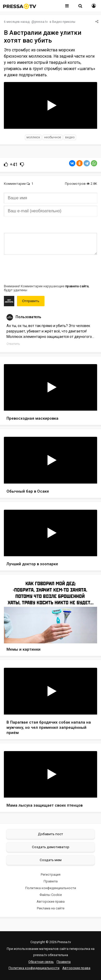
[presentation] (43, 269)
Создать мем (51, 860)
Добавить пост (50, 834)
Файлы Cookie (51, 895)
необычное (53, 137)
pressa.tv (41, 22)
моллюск (33, 137)
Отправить (31, 301)
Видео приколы (64, 22)
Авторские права (51, 901)
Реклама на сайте (51, 908)
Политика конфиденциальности (51, 888)
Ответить (13, 344)
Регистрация (51, 874)
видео (70, 137)
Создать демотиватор (51, 847)
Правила (51, 881)
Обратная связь (41, 962)
